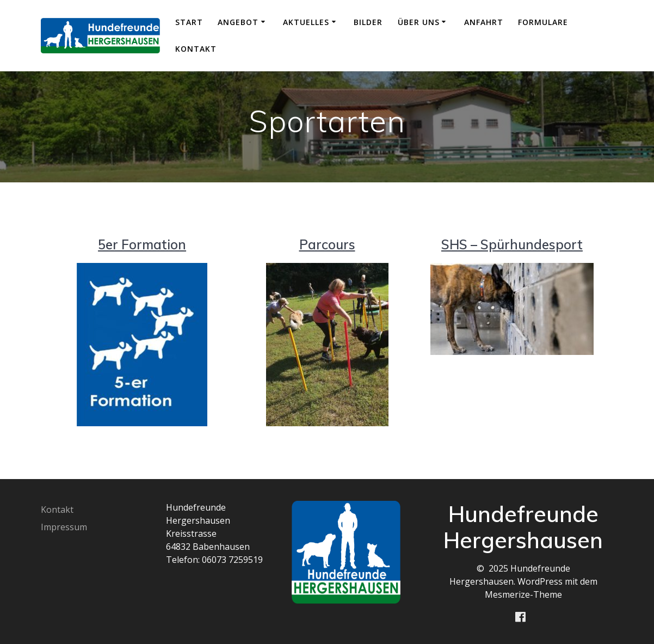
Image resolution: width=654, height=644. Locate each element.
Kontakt (196, 49)
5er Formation (142, 244)
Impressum (64, 527)
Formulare (543, 22)
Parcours (327, 244)
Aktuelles (306, 22)
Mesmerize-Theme (523, 594)
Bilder (368, 22)
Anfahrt (484, 22)
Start (189, 22)
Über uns (419, 22)
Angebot (238, 22)
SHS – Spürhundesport (512, 244)
